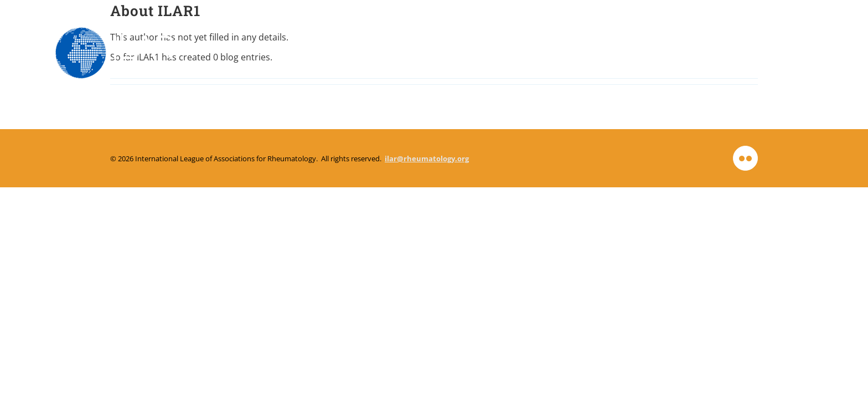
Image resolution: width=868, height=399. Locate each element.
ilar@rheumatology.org (427, 158)
